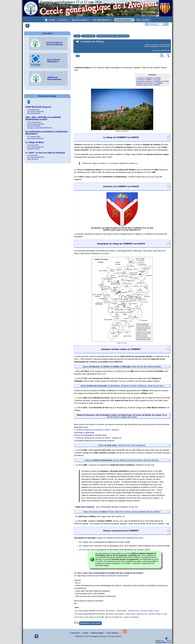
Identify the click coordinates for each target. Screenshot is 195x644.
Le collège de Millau (35, 142)
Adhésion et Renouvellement (54, 78)
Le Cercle (63, 20)
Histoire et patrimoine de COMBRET (148, 85)
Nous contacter (143, 20)
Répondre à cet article (90, 623)
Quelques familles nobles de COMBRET (149, 83)
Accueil (50, 20)
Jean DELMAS (33, 159)
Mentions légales (97, 633)
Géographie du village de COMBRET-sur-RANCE (153, 81)
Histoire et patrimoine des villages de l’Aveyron (113, 36)
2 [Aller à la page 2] (29, 102)
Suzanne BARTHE (161, 51)
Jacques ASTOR (33, 149)
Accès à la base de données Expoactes (55, 43)
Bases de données (81, 20)
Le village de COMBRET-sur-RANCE (148, 78)
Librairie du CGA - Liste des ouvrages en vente (143, 611)
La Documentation (124, 20)
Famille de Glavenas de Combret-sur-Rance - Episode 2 (98, 438)
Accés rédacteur (112, 633)
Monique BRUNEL (34, 113)
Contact (85, 633)
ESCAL (164, 643)
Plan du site (75, 633)
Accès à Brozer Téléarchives (53, 61)
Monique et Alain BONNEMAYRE (39, 128)
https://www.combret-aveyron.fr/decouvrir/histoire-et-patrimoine (102, 576)
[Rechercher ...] (154, 24)
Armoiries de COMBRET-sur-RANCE (148, 80)
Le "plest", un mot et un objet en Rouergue (45, 153)
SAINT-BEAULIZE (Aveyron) (38, 107)
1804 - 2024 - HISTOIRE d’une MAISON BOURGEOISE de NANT (43, 118)
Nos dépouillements (103, 20)
